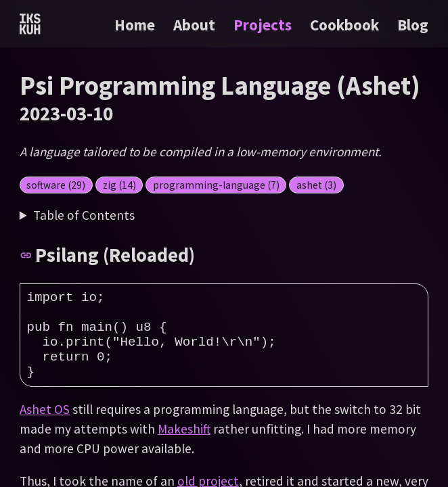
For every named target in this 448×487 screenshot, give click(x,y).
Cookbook (346, 25)
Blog (413, 25)
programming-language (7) (216, 185)
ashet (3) (316, 185)
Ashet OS (45, 430)
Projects (264, 25)
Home (135, 25)
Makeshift (184, 449)
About (196, 25)
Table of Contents (84, 215)
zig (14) (119, 185)
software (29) (56, 185)
